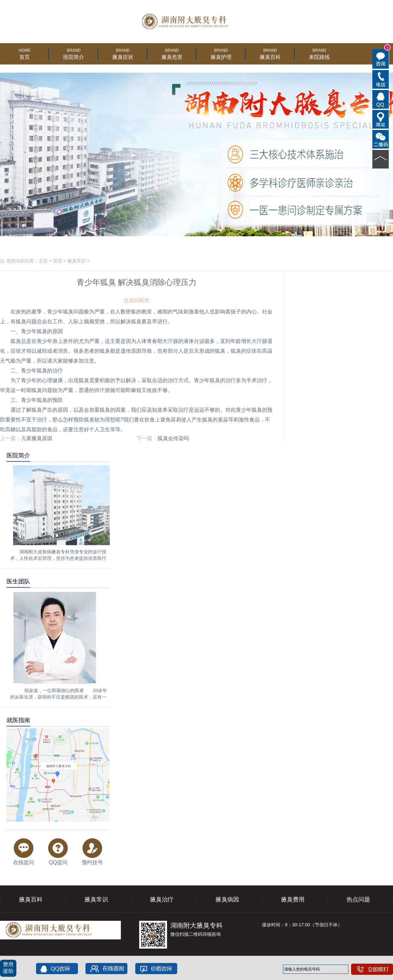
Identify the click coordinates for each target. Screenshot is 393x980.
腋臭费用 (293, 900)
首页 (58, 261)
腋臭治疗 (162, 900)
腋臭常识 (77, 261)
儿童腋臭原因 (37, 438)
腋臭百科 (31, 900)
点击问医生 (137, 300)
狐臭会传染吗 (173, 438)
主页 (43, 261)
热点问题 (358, 900)
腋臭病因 (227, 900)
